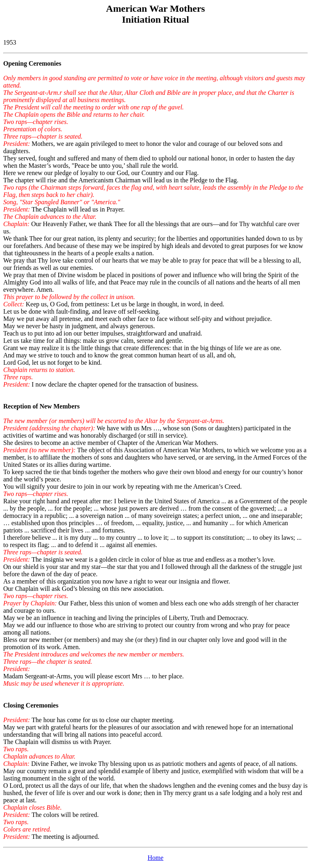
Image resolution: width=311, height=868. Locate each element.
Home (155, 858)
